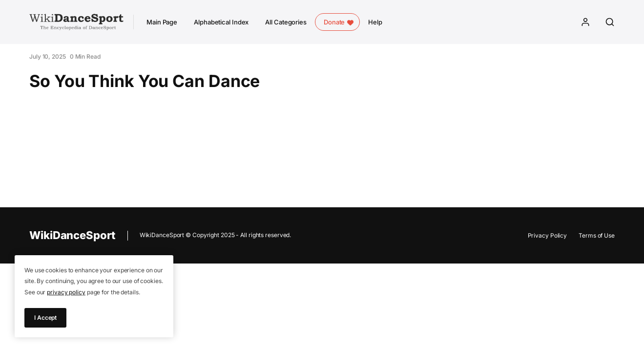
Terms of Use (597, 235)
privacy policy (66, 292)
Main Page (162, 22)
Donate (334, 22)
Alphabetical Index (221, 22)
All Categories (286, 22)
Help (375, 22)
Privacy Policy (548, 235)
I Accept (45, 318)
